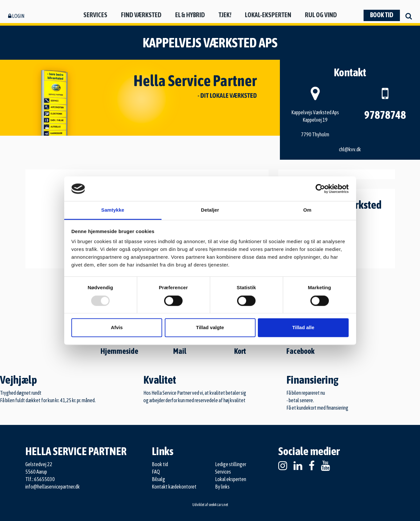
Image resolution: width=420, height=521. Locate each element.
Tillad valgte (210, 328)
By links (222, 487)
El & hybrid (190, 15)
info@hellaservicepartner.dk (53, 487)
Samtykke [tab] (113, 210)
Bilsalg (158, 479)
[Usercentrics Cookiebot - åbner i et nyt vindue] (320, 189)
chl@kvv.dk (350, 149)
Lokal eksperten (231, 479)
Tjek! (225, 15)
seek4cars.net (218, 505)
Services (95, 15)
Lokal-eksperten (268, 15)
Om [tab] (307, 210)
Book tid (382, 15)
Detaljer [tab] (210, 210)
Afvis (117, 328)
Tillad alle (303, 328)
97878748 (385, 115)
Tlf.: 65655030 (40, 479)
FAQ (156, 472)
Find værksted (141, 15)
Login (16, 16)
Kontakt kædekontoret (174, 487)
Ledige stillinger (231, 464)
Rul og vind (321, 15)
